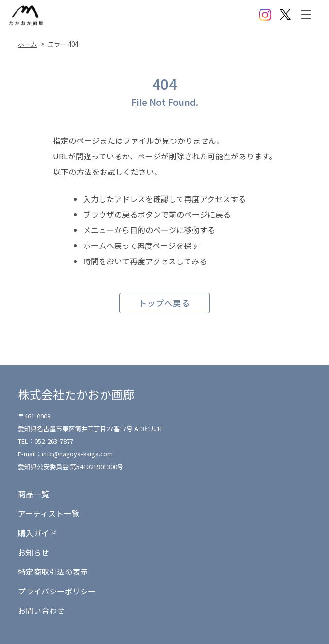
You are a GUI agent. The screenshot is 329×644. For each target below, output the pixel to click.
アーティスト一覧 (49, 513)
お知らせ (34, 552)
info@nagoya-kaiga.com (77, 454)
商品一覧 (34, 494)
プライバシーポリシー (57, 591)
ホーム (27, 44)
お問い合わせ (41, 610)
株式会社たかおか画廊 (76, 394)
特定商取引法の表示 (53, 572)
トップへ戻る (165, 303)
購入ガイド (37, 533)
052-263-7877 (54, 441)
